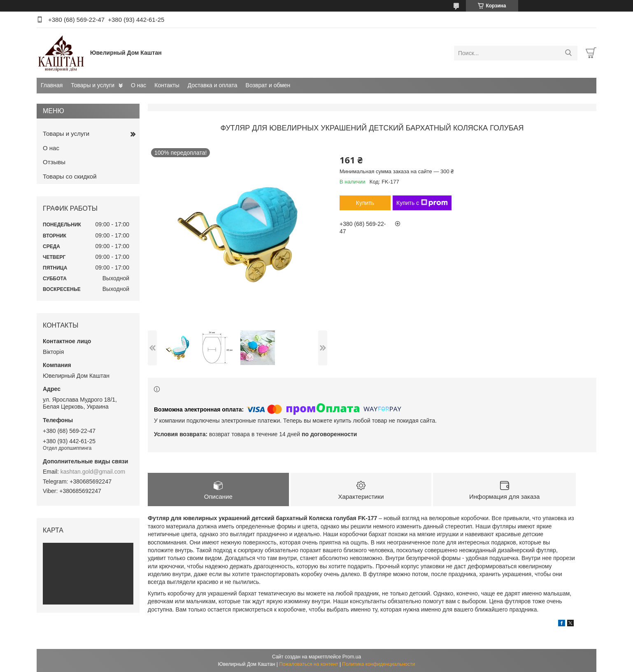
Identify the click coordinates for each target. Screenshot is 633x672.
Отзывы (54, 162)
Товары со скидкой (70, 176)
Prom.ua (352, 657)
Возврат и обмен (268, 85)
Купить (365, 203)
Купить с (422, 203)
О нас (138, 85)
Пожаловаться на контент (308, 664)
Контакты (167, 85)
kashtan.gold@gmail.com (93, 472)
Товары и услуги (93, 85)
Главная (52, 85)
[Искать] (568, 53)
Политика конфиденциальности (378, 664)
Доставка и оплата (213, 85)
